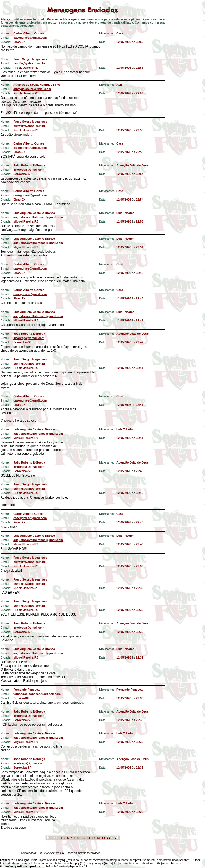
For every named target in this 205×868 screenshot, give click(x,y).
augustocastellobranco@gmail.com (38, 217)
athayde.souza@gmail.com (32, 89)
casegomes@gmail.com (30, 38)
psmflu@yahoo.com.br (29, 63)
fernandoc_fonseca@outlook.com (37, 694)
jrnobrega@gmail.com (29, 170)
